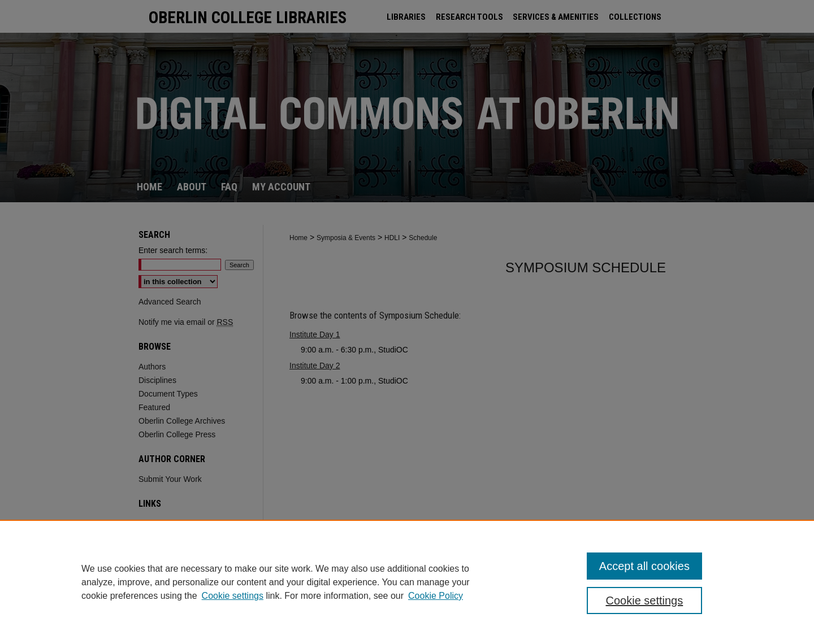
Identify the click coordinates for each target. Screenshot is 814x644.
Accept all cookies (644, 566)
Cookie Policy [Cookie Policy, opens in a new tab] (436, 596)
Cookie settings (233, 596)
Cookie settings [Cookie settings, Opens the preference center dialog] (645, 601)
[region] (407, 582)
